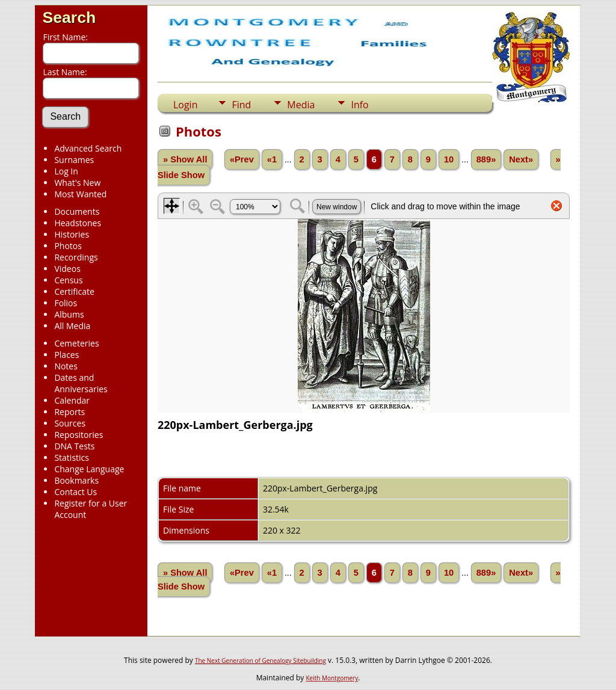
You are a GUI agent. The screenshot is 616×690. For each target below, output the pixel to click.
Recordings (76, 257)
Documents (77, 211)
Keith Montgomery (332, 678)
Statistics (72, 457)
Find (241, 105)
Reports (69, 412)
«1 (272, 159)
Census (68, 280)
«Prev (242, 159)
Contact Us (75, 492)
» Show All (185, 159)
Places (66, 355)
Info (359, 105)
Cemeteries (76, 343)
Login (186, 105)
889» (486, 159)
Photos (68, 246)
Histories (72, 234)
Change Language (89, 469)
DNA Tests (74, 446)
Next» (521, 159)
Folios (66, 303)
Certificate (74, 291)
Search (69, 17)
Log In (66, 171)
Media (301, 105)
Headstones (78, 223)
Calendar (72, 400)
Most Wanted (80, 194)
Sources (70, 423)
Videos (67, 269)
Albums (69, 314)
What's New (77, 183)
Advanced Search (88, 148)
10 (449, 159)
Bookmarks (76, 480)
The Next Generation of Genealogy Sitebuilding (260, 661)
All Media (72, 326)
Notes (66, 366)
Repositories (79, 435)
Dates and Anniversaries (81, 383)
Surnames (74, 160)
